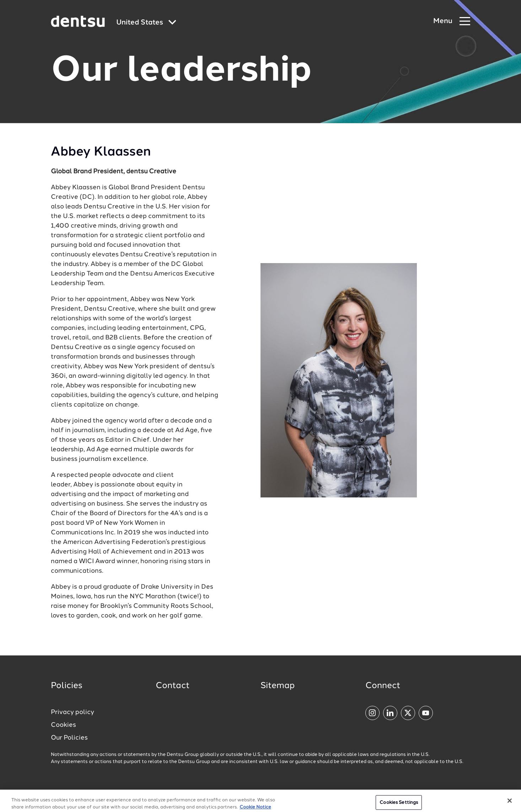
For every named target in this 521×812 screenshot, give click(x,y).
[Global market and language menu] (146, 23)
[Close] (510, 802)
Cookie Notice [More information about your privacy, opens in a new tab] (255, 809)
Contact (173, 686)
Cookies (63, 725)
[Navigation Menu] (452, 21)
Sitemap (278, 686)
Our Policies (69, 738)
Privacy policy (72, 712)
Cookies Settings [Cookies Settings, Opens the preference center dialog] (399, 804)
